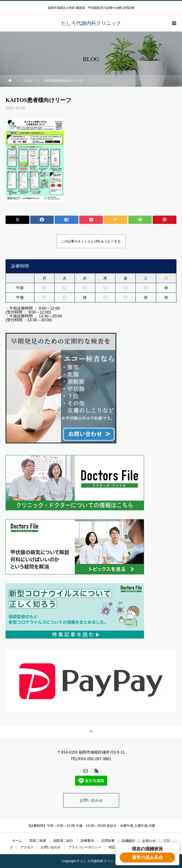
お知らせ (149, 841)
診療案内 (87, 841)
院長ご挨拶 (38, 841)
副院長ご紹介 (63, 841)
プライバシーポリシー (85, 847)
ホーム (17, 841)
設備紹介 (129, 841)
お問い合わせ (91, 800)
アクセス (27, 847)
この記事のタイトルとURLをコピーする (91, 241)
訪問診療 (108, 841)
